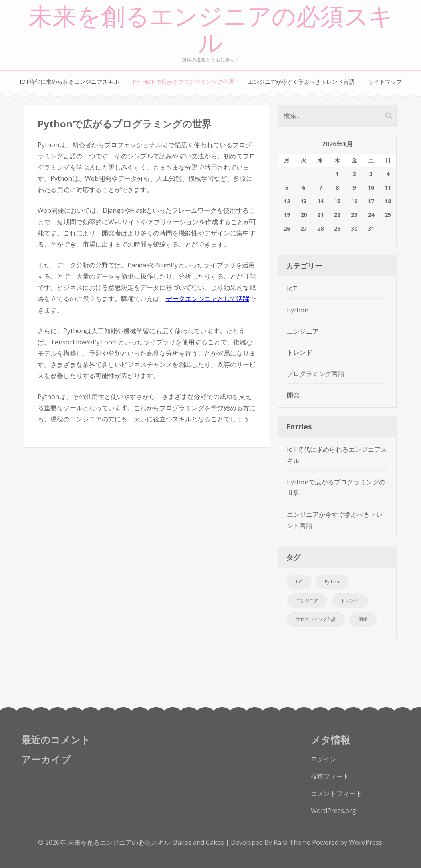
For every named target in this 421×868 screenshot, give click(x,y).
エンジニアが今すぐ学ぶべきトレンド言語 (301, 82)
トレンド (300, 352)
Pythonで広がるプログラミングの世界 (183, 82)
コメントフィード (336, 793)
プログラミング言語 (316, 374)
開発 (293, 395)
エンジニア (303, 331)
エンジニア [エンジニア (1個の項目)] (307, 601)
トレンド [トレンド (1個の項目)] (350, 601)
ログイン (324, 759)
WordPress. (366, 842)
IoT (292, 289)
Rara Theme (293, 842)
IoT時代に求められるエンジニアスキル (69, 82)
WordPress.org (333, 811)
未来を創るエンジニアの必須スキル (211, 30)
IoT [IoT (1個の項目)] (299, 582)
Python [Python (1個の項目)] (332, 582)
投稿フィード (330, 776)
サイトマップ (385, 82)
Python (298, 310)
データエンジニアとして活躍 (207, 299)
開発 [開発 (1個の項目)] (363, 619)
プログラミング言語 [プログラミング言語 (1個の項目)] (316, 619)
